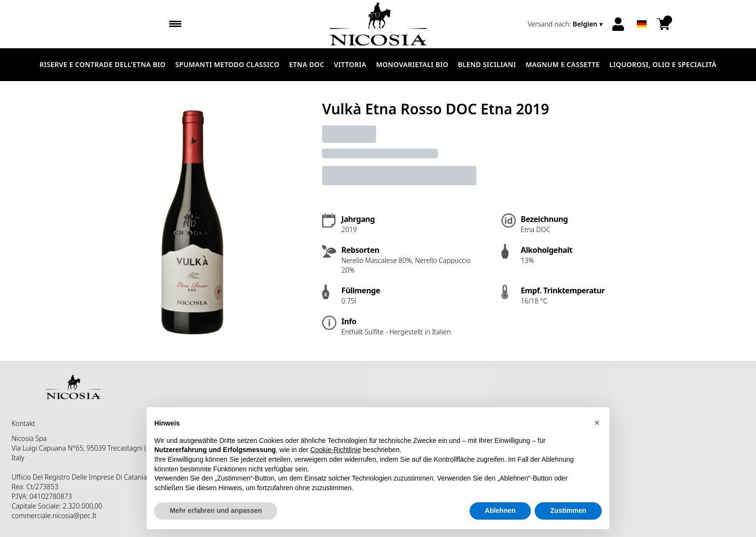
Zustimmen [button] (568, 511)
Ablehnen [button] (500, 511)
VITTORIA (350, 64)
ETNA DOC (307, 64)
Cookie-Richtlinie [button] (336, 450)
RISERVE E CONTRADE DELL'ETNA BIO (103, 64)
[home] (378, 24)
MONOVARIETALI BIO (412, 64)
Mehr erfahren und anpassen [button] (216, 511)
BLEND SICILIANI (487, 64)
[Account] (618, 24)
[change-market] (566, 24)
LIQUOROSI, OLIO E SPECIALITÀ (663, 64)
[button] (597, 423)
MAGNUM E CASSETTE (562, 64)
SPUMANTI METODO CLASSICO (227, 64)
